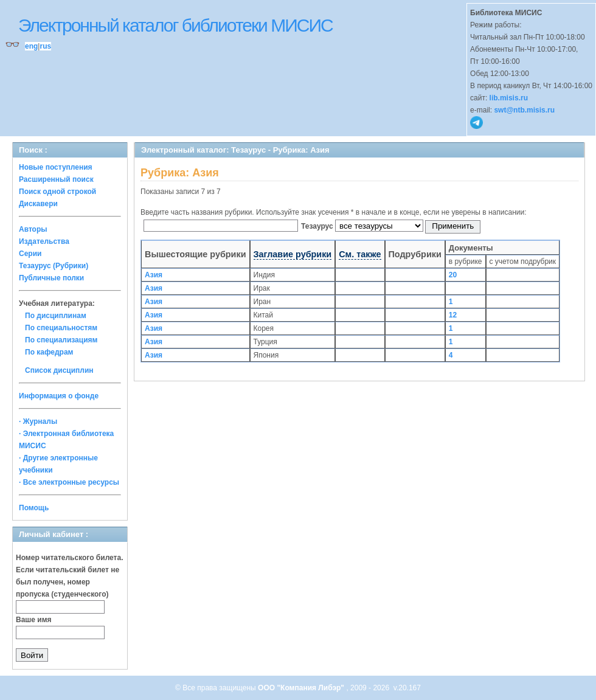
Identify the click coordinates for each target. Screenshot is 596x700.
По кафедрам (49, 352)
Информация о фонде (59, 396)
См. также (360, 254)
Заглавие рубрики (293, 254)
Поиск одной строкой (57, 192)
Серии (30, 254)
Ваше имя (34, 620)
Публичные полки (51, 278)
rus (45, 46)
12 (453, 315)
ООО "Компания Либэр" (302, 688)
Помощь (34, 508)
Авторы (33, 229)
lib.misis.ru (509, 98)
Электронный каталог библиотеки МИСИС (175, 25)
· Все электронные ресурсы (69, 482)
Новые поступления (56, 167)
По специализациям (61, 340)
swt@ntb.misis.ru (524, 110)
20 (453, 275)
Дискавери (38, 204)
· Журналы (38, 421)
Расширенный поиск (56, 179)
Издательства (44, 241)
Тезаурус (318, 226)
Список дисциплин (59, 370)
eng (31, 46)
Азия (154, 275)
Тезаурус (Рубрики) (54, 266)
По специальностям (61, 328)
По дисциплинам (56, 316)
